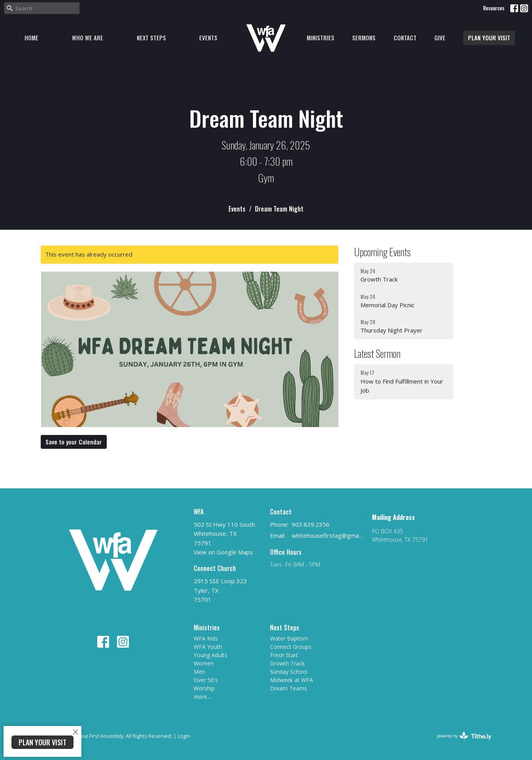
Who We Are (88, 38)
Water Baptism (289, 638)
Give (440, 38)
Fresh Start (284, 655)
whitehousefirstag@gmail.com (328, 535)
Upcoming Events (382, 252)
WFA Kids (206, 638)
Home (31, 38)
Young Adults (210, 655)
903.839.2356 (311, 524)
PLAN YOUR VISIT (489, 38)
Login (184, 736)
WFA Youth (208, 647)
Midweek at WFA (291, 680)
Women (204, 663)
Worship (204, 688)
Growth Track (287, 663)
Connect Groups (291, 647)
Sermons (364, 38)
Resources (494, 8)
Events (208, 38)
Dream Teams (289, 688)
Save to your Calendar (74, 442)
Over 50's (206, 680)
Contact (405, 38)
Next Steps (151, 38)
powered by (464, 736)
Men (199, 672)
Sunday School (289, 672)
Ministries (321, 38)
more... (203, 697)
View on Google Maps (223, 552)
